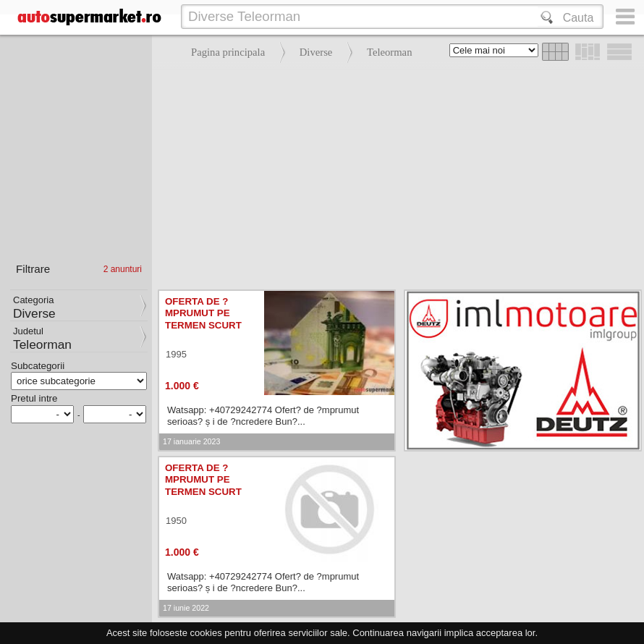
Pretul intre (34, 398)
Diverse (316, 52)
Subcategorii (38, 366)
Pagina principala (228, 52)
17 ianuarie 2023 (191, 441)
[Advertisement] (394, 174)
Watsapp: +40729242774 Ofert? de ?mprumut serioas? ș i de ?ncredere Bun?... (263, 416)
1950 (176, 521)
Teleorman (389, 52)
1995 (176, 354)
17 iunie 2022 (186, 608)
